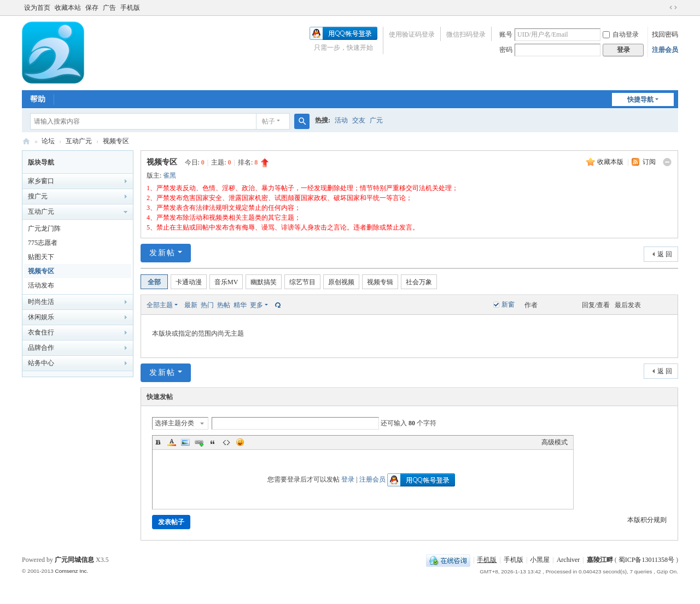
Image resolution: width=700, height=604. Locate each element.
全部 (154, 282)
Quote (213, 442)
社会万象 (419, 282)
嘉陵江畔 (600, 560)
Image (185, 442)
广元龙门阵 (44, 228)
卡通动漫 (189, 282)
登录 (348, 479)
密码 (506, 50)
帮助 (38, 99)
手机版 (130, 8)
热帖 (224, 305)
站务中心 (41, 363)
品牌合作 (41, 348)
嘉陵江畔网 (26, 141)
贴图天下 (41, 257)
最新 (191, 305)
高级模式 (555, 442)
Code (226, 442)
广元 (376, 120)
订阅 (649, 162)
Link (199, 442)
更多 (256, 305)
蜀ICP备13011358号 (647, 560)
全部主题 (160, 305)
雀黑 (170, 175)
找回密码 (665, 34)
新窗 (508, 304)
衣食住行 (41, 332)
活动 (341, 120)
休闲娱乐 (41, 317)
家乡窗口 (41, 181)
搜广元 (38, 196)
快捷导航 (640, 99)
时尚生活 (41, 302)
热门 (207, 305)
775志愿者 (43, 243)
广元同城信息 (74, 560)
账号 (506, 34)
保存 (92, 8)
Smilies (240, 442)
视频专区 (116, 141)
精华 (240, 305)
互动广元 (79, 141)
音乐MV (226, 282)
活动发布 (41, 285)
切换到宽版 (673, 8)
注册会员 (665, 50)
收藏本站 (68, 8)
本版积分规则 (647, 520)
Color (172, 442)
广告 (109, 8)
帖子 (269, 121)
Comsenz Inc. (71, 571)
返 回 (665, 254)
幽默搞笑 (264, 282)
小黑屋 (540, 560)
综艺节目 (302, 282)
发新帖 (162, 253)
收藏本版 (611, 162)
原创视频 (341, 282)
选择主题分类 (174, 423)
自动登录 (621, 34)
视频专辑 (380, 282)
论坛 (48, 141)
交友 (359, 120)
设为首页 (37, 8)
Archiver (568, 560)
